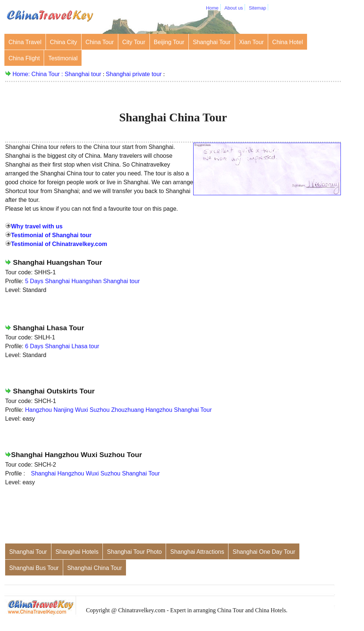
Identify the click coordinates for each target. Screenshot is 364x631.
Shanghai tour (83, 74)
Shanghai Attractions (197, 552)
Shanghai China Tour (95, 568)
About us (234, 8)
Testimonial (63, 58)
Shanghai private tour (134, 74)
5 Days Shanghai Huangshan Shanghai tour (82, 281)
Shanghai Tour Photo (134, 552)
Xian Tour (251, 42)
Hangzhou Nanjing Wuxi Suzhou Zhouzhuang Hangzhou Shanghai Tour (118, 410)
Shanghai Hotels (77, 552)
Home (212, 8)
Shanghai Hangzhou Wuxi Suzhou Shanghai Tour (95, 473)
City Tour (134, 42)
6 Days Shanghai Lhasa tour (62, 346)
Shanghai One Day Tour (264, 552)
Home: (22, 74)
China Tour (100, 42)
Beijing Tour (169, 42)
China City (64, 42)
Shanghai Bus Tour (34, 568)
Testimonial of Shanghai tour (51, 235)
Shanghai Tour (212, 42)
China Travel (25, 42)
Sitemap (257, 8)
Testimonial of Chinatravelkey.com (59, 244)
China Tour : (48, 74)
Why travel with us (37, 226)
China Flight (24, 58)
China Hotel (288, 42)
